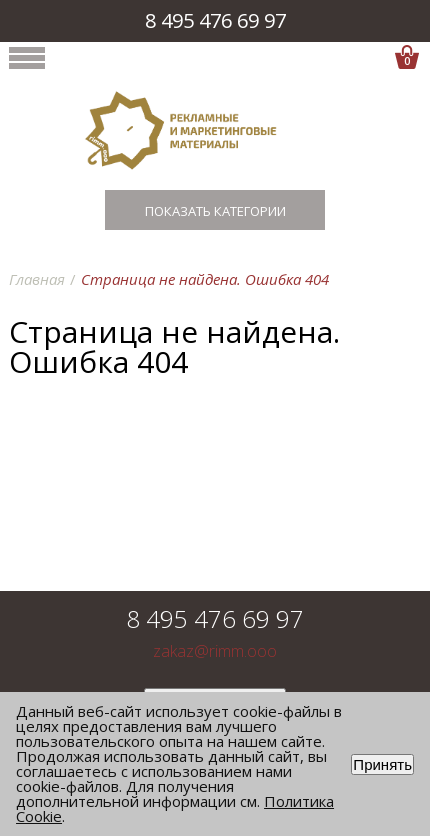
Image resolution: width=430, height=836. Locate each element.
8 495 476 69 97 (215, 20)
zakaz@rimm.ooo (215, 651)
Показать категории (215, 211)
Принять (382, 764)
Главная (37, 279)
